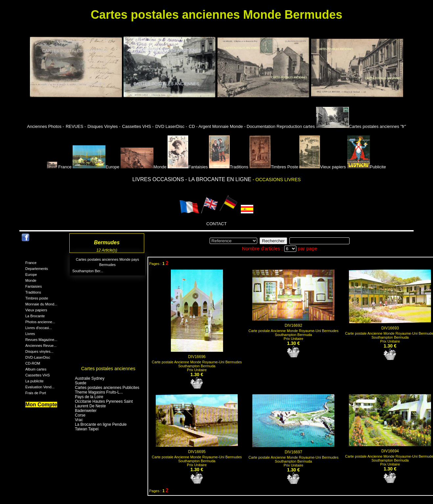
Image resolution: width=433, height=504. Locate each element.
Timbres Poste (274, 167)
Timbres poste (37, 298)
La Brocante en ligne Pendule (101, 424)
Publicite (367, 167)
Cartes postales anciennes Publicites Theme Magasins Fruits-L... (107, 390)
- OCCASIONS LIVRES (277, 180)
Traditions (229, 167)
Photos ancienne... (40, 322)
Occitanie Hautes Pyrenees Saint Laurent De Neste (104, 404)
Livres (30, 334)
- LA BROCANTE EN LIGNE (219, 179)
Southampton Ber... (88, 271)
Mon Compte (41, 405)
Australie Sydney (90, 378)
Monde (144, 167)
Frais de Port (36, 393)
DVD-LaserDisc (38, 357)
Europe (96, 167)
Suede (81, 383)
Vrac (79, 420)
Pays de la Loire (89, 397)
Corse (80, 415)
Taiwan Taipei (87, 429)
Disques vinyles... (39, 351)
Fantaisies (188, 167)
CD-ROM (33, 363)
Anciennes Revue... (41, 346)
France (60, 167)
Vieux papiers (323, 167)
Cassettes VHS (38, 375)
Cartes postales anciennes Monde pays (108, 259)
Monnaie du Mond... (41, 304)
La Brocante (35, 316)
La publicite (34, 381)
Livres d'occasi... (39, 328)
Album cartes (36, 369)
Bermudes (107, 265)
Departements (37, 269)
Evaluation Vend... (40, 387)
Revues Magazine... (41, 340)
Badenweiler (86, 411)
